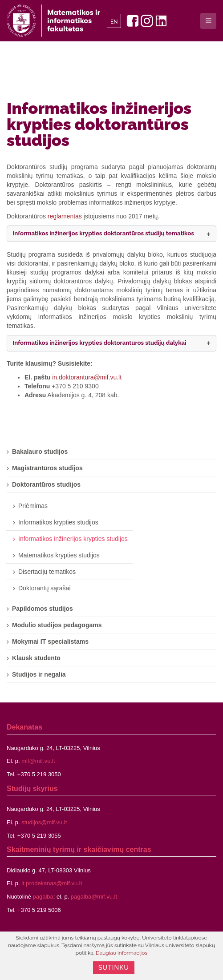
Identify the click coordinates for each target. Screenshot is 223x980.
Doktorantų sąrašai (45, 588)
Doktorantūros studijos (46, 484)
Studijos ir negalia (39, 674)
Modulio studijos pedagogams (57, 625)
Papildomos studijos (43, 609)
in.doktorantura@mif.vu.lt (87, 377)
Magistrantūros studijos (47, 468)
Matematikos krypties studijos (59, 555)
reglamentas (65, 216)
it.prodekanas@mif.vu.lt (52, 883)
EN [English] (114, 22)
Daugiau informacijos (122, 953)
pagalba (43, 897)
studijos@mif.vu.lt (44, 822)
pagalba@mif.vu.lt (94, 897)
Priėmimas (33, 506)
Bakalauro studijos (40, 452)
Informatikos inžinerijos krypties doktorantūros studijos (99, 124)
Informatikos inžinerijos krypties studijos (73, 539)
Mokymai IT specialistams (50, 641)
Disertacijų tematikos (47, 572)
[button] (111, 234)
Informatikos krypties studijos (58, 522)
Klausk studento (36, 658)
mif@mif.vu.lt (38, 761)
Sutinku (114, 968)
